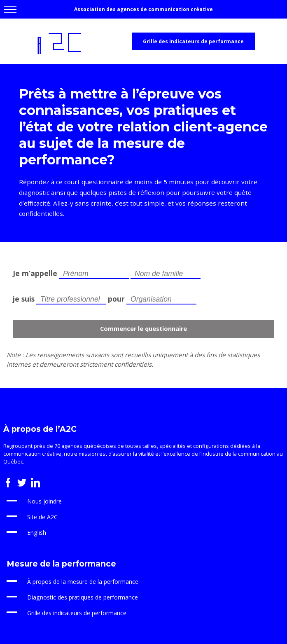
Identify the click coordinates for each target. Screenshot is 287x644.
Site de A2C (42, 517)
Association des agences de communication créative (143, 9)
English (37, 533)
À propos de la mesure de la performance (83, 582)
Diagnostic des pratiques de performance (83, 597)
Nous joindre (44, 501)
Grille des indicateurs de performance (193, 41)
